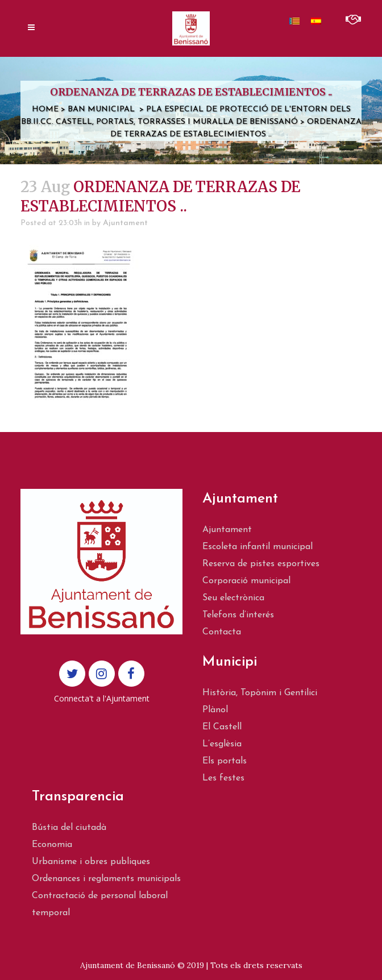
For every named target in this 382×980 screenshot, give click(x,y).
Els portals (225, 761)
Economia (52, 845)
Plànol (215, 710)
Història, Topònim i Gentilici (260, 693)
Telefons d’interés (238, 615)
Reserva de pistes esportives (261, 564)
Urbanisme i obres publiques (91, 862)
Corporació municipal (246, 581)
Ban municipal (101, 109)
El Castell (222, 727)
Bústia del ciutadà (69, 828)
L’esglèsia (222, 744)
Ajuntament (125, 223)
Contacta (222, 632)
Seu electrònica (233, 598)
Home (45, 109)
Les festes (223, 778)
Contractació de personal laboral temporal (100, 904)
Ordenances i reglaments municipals (106, 879)
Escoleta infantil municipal (258, 547)
